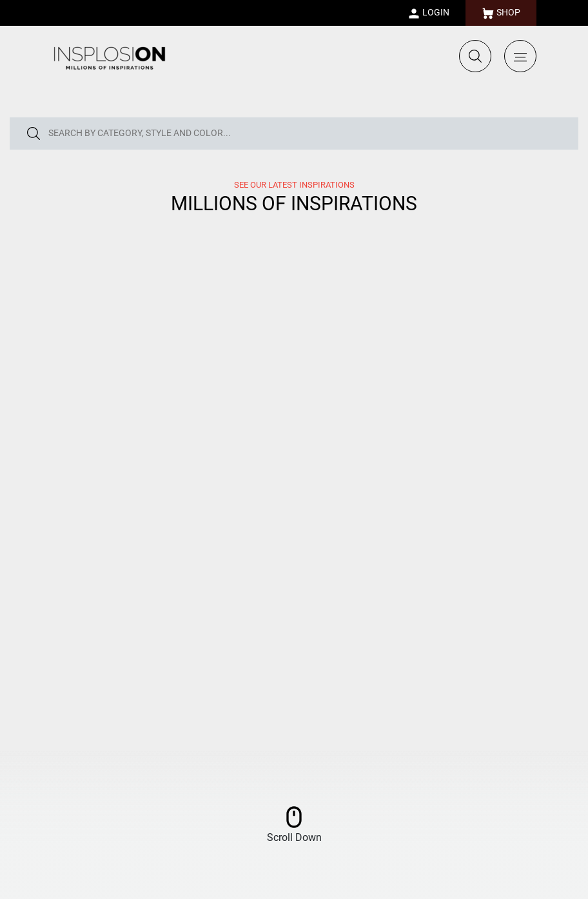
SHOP (501, 14)
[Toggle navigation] (520, 56)
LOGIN (428, 14)
